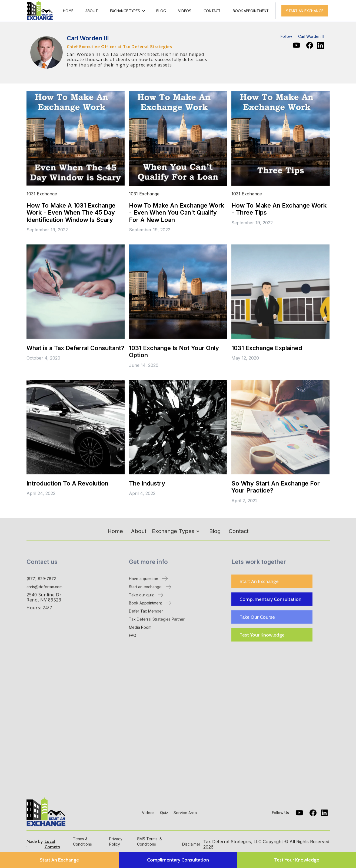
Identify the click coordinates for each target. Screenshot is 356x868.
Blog (161, 11)
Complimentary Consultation (270, 600)
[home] (40, 11)
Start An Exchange (259, 582)
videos (185, 11)
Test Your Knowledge (262, 636)
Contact (212, 11)
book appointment (251, 11)
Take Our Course (257, 618)
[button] (128, 11)
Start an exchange (305, 11)
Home (68, 11)
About (92, 11)
